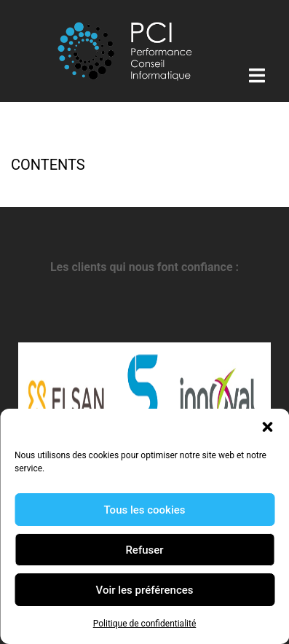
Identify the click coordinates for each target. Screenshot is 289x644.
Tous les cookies (145, 510)
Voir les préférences (145, 590)
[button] (267, 427)
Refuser (144, 550)
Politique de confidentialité (145, 624)
